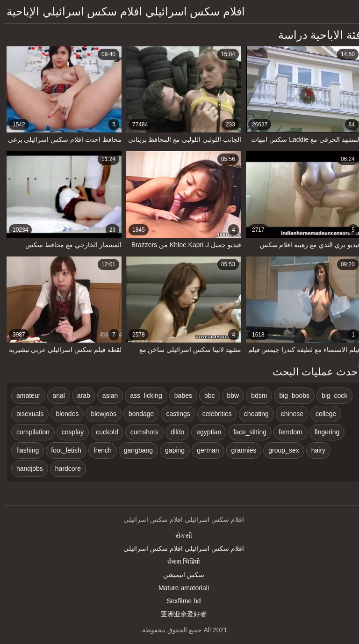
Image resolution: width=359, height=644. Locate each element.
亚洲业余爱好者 (179, 614)
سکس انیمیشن (180, 575)
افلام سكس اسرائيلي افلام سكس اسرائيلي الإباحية (122, 11)
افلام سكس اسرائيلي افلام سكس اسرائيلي (179, 549)
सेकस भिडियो (179, 562)
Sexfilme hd (179, 601)
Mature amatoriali (179, 588)
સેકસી (179, 535)
